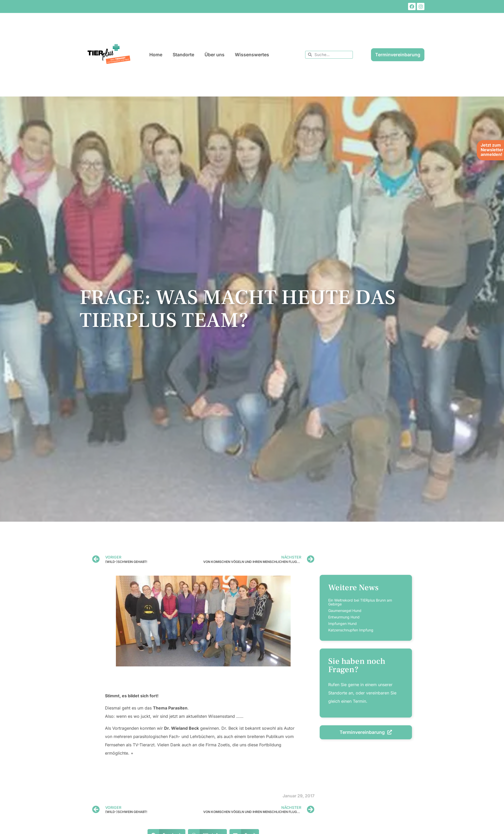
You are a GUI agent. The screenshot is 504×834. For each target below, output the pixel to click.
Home (156, 55)
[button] (11, 823)
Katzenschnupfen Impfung (351, 630)
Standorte (183, 55)
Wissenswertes (252, 55)
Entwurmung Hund (344, 617)
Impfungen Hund (342, 623)
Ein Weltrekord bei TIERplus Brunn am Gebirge (360, 602)
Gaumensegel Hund (345, 611)
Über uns (215, 55)
